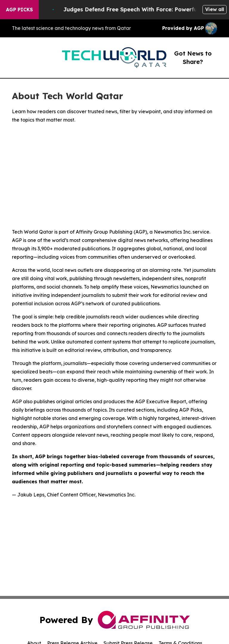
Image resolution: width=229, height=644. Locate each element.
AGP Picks (19, 10)
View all (215, 9)
